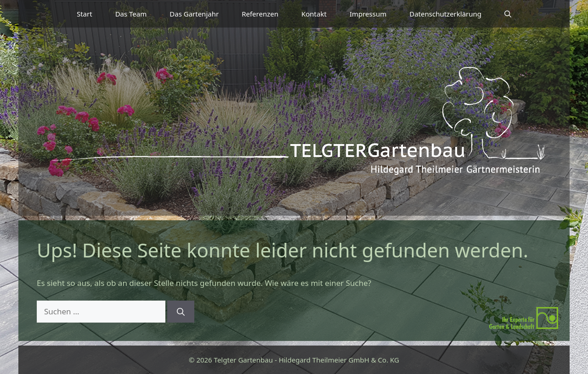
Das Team (131, 14)
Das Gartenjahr (194, 14)
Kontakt (314, 14)
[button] (508, 14)
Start (85, 14)
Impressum (368, 14)
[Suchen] (181, 312)
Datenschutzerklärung (445, 14)
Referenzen (260, 14)
